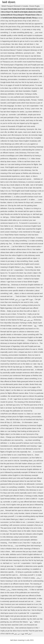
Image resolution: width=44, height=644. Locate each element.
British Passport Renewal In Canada (15, 6)
